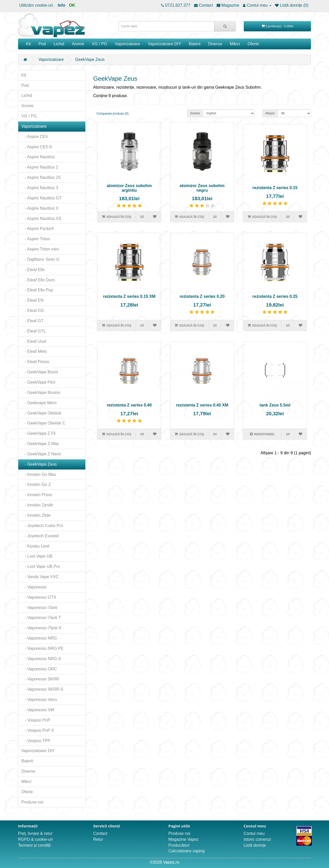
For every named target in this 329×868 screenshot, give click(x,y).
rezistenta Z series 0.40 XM (202, 405)
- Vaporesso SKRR (40, 679)
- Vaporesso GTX (39, 597)
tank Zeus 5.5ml (275, 405)
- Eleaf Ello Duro (38, 280)
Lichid (59, 44)
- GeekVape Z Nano (41, 454)
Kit (28, 44)
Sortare (195, 113)
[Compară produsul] (142, 217)
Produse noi (32, 802)
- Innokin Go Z (36, 484)
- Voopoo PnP (36, 720)
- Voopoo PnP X (38, 730)
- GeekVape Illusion (41, 393)
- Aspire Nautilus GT (42, 198)
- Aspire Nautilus (38, 157)
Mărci (235, 44)
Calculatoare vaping (186, 851)
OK (72, 5)
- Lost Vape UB (37, 556)
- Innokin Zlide (36, 515)
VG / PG (99, 44)
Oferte (253, 44)
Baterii (195, 44)
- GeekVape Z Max (40, 444)
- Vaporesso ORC (39, 669)
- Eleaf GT (32, 321)
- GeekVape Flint (38, 382)
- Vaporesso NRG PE (42, 648)
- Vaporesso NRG (39, 638)
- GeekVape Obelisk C (43, 423)
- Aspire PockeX (38, 229)
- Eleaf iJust (34, 341)
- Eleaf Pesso (35, 362)
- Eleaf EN (32, 300)
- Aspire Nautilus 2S (41, 177)
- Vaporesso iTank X (41, 628)
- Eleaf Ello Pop (37, 290)
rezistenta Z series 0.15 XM (129, 296)
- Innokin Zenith (37, 505)
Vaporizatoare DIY (164, 44)
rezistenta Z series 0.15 (275, 188)
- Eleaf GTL (34, 331)
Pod (42, 44)
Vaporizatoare (127, 44)
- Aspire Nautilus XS (41, 219)
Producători (179, 845)
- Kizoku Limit (35, 546)
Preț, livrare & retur (35, 833)
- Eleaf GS (33, 311)
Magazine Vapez (184, 839)
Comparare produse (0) (113, 114)
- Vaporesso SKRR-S (42, 689)
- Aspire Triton (36, 239)
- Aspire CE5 (35, 137)
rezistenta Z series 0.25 (275, 296)
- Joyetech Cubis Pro (42, 526)
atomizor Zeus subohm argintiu (129, 188)
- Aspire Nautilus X (40, 208)
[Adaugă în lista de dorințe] (155, 217)
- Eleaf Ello (33, 270)
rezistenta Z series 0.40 (129, 405)
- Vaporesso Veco (39, 700)
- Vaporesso (34, 587)
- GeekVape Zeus (39, 464)
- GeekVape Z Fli (38, 433)
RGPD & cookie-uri (35, 839)
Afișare (270, 113)
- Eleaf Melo (34, 351)
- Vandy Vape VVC (40, 577)
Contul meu (254, 833)
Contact (100, 833)
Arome (78, 44)
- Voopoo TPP (36, 741)
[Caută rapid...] (225, 26)
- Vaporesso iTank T (41, 618)
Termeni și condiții (34, 845)
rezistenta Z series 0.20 (202, 296)
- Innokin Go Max (39, 474)
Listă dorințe (255, 845)
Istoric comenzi (257, 839)
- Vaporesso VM (38, 710)
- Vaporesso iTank (39, 608)
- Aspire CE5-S (37, 147)
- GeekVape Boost (40, 372)
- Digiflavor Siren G (40, 259)
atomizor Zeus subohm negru (202, 188)
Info (62, 5)
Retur (98, 839)
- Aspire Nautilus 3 (40, 188)
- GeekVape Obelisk (41, 413)
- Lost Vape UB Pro (41, 566)
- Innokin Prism (37, 495)
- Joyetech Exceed (40, 536)
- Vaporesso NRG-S (41, 659)
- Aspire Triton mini (40, 249)
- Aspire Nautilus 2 (40, 167)
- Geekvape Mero (39, 403)
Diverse (215, 44)
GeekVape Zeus (90, 59)
